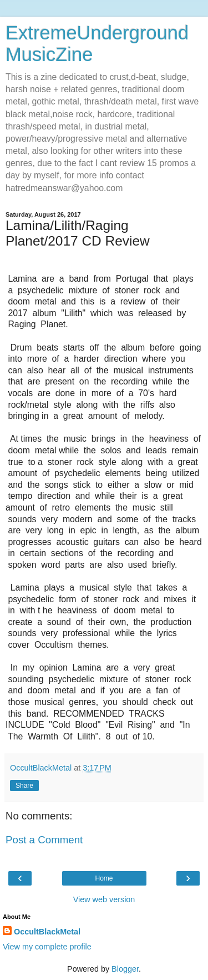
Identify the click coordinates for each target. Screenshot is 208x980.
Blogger (125, 969)
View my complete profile (47, 947)
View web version (104, 899)
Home (104, 878)
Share (24, 786)
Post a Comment (44, 840)
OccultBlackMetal (47, 932)
